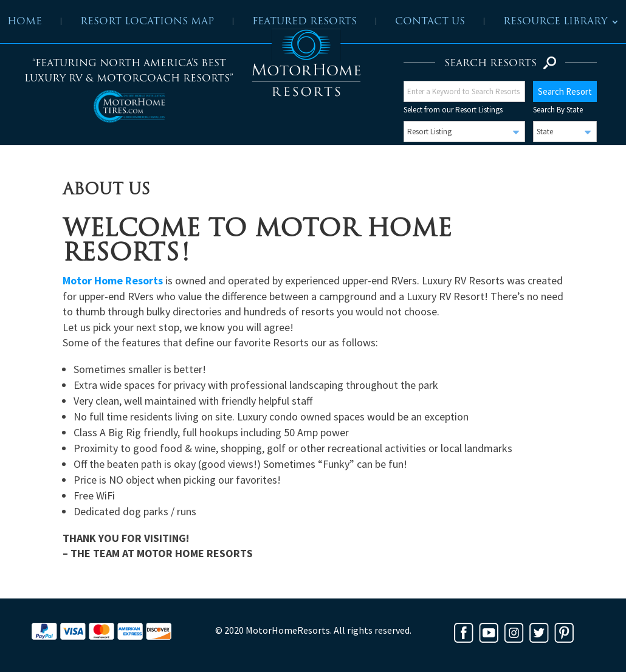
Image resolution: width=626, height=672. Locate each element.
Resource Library (555, 22)
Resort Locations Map (147, 22)
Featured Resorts (304, 22)
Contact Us (430, 22)
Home (25, 22)
